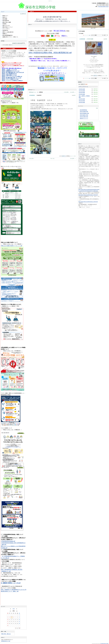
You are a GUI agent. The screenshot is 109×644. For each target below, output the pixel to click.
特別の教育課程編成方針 (7, 35)
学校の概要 (4, 19)
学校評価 (4, 24)
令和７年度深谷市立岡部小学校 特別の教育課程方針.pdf (50, 53)
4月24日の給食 (82, 92)
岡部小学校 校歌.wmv (6, 634)
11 (10, 620)
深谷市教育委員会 (83, 110)
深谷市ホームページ (84, 118)
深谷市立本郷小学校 (84, 117)
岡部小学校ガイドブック (7, 27)
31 (8, 626)
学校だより (4, 17)
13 (14, 620)
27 (10, 615)
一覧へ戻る (52, 159)
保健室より (4, 34)
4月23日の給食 (82, 94)
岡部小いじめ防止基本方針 (8, 32)
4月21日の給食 (82, 101)
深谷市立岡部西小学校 (84, 113)
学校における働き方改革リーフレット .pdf (11, 246)
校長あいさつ (5, 16)
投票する (64, 156)
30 (16, 615)
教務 (106, 39)
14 (16, 620)
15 (18, 620)
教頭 (75, 95)
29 (14, 615)
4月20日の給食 (82, 102)
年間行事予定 (5, 30)
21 (16, 622)
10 (8, 620)
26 (8, 615)
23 (19, 622)
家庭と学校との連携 (6, 22)
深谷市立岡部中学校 (84, 112)
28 (12, 615)
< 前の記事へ (66, 92)
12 (12, 620)
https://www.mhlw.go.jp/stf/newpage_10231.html (88, 195)
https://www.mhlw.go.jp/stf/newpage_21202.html (88, 202)
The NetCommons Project (104, 644)
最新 (82, 84)
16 (19, 620)
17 (8, 622)
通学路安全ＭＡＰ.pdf (6, 641)
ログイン (50, 1)
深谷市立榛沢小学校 (84, 115)
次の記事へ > (73, 92)
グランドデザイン (6, 29)
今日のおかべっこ (32, 92)
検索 (97, 108)
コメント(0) (73, 156)
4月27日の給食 (82, 91)
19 (12, 622)
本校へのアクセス (6, 26)
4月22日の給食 (82, 99)
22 (18, 622)
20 (14, 622)
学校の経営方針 (5, 21)
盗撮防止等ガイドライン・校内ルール (10, 37)
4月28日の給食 (90, 39)
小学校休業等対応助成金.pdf (8, 541)
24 (8, 624)
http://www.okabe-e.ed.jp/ (103, 7)
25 (10, 624)
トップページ (23, 14)
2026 (14, 609)
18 (10, 622)
